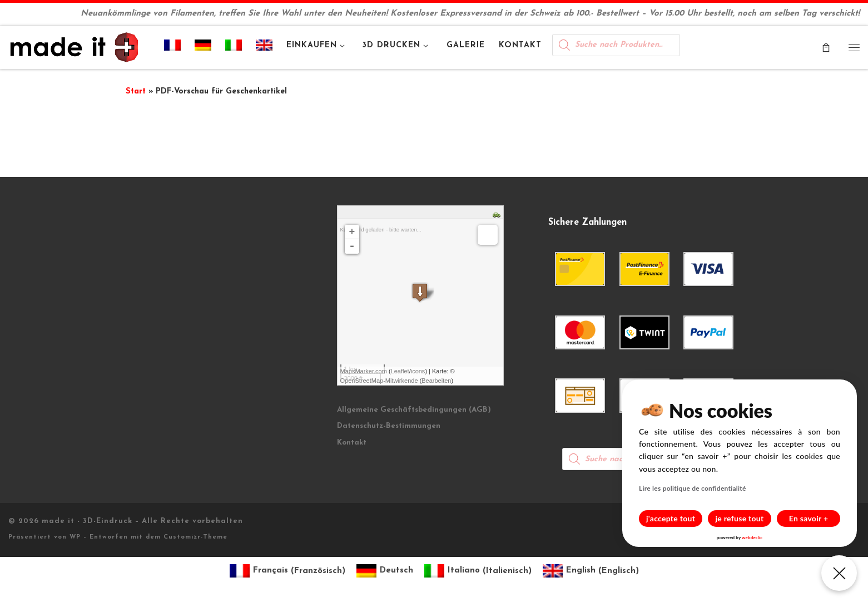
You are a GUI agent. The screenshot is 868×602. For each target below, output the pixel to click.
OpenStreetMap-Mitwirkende (379, 381)
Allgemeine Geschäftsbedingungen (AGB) (414, 410)
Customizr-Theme (195, 537)
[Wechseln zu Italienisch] (234, 47)
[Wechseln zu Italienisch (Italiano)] (478, 571)
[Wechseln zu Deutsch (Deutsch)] (385, 571)
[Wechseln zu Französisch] (173, 47)
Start (136, 92)
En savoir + (809, 518)
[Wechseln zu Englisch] (264, 47)
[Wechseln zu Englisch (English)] (591, 571)
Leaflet (400, 371)
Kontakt (352, 443)
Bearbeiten (436, 381)
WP (75, 537)
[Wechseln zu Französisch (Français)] (287, 571)
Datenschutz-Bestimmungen (389, 426)
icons (418, 371)
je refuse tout (740, 518)
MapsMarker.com (364, 371)
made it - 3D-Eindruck (87, 521)
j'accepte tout (671, 518)
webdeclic (752, 537)
